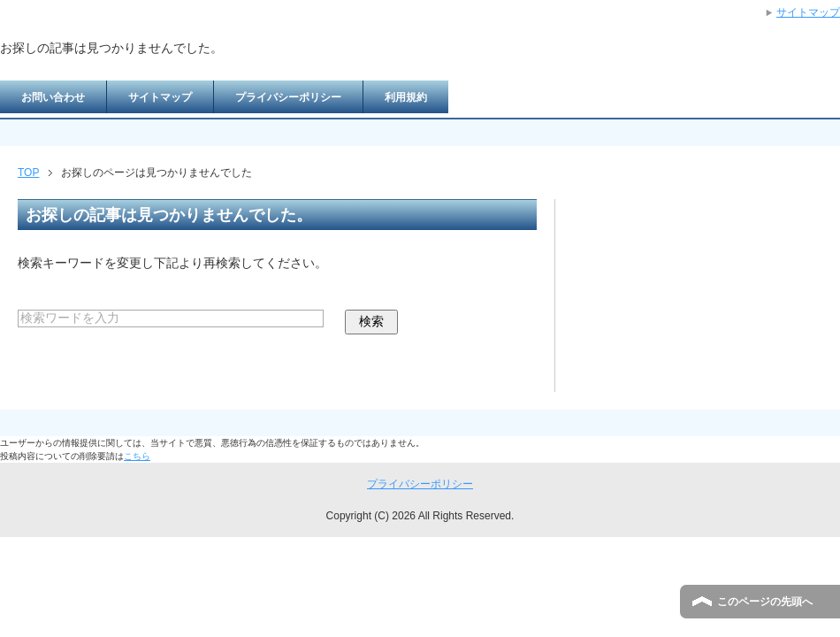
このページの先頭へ (765, 602)
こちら (137, 456)
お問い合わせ (53, 97)
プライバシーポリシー (288, 97)
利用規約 (406, 97)
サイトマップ (160, 97)
